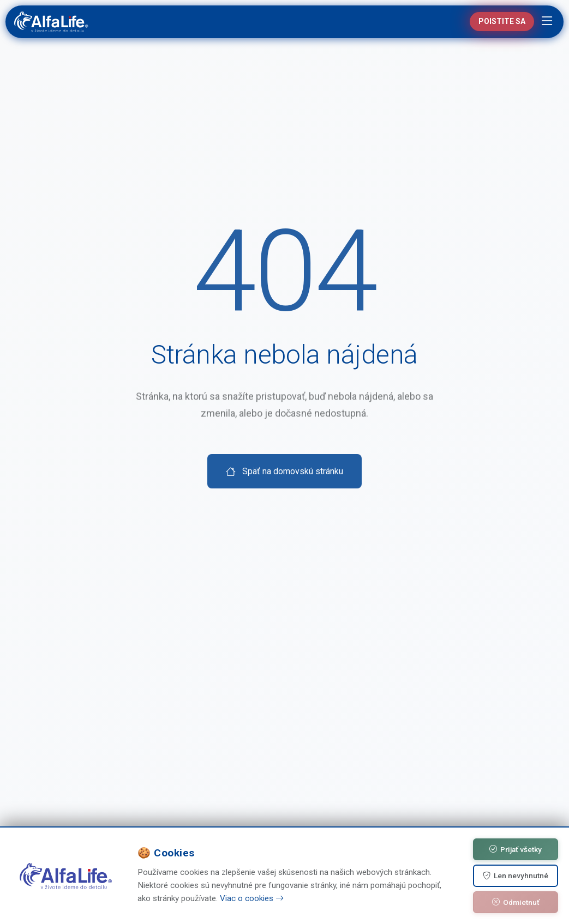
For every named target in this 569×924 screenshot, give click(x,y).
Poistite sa (502, 21)
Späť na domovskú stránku (284, 491)
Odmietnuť (516, 902)
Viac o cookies (252, 898)
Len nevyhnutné (516, 876)
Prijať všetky (516, 849)
